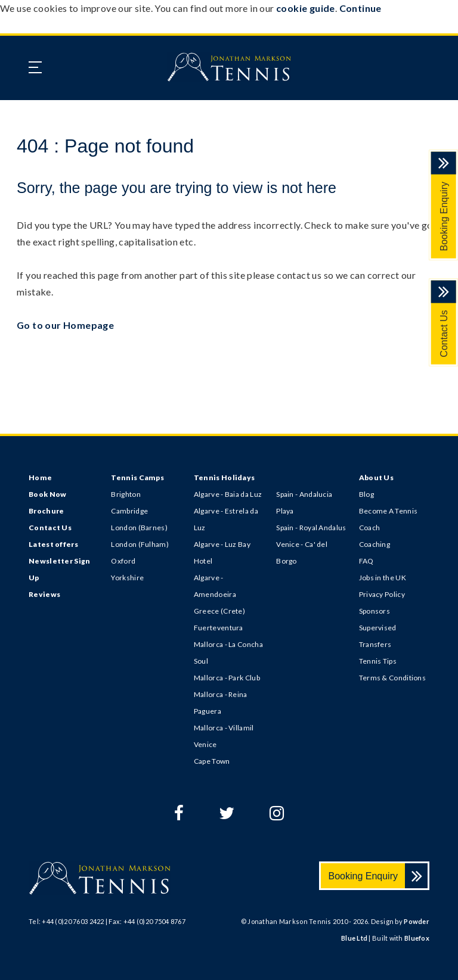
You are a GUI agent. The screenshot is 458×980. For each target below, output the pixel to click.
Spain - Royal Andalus (311, 528)
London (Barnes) (139, 528)
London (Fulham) (140, 544)
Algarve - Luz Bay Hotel (222, 553)
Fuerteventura (219, 628)
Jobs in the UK (383, 578)
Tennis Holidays (225, 477)
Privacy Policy (382, 594)
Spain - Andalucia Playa (304, 503)
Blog (366, 494)
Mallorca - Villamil (224, 728)
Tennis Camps (137, 477)
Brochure (46, 511)
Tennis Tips (378, 661)
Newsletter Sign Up (60, 569)
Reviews (44, 594)
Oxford (123, 561)
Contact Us (444, 334)
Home (40, 477)
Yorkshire (127, 578)
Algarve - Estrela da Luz (226, 519)
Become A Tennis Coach (389, 519)
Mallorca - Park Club (227, 678)
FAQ (366, 561)
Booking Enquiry (444, 217)
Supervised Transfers (378, 636)
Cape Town (212, 761)
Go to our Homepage (65, 325)
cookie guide (306, 8)
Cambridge (129, 511)
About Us (376, 477)
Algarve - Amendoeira (215, 586)
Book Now (47, 494)
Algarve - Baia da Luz (228, 494)
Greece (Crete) (219, 611)
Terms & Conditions (392, 678)
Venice (205, 744)
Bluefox (417, 938)
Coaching (375, 544)
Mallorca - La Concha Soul (228, 653)
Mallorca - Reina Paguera (221, 703)
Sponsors (375, 611)
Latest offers (53, 544)
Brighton (126, 494)
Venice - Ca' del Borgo (302, 553)
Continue (360, 8)
